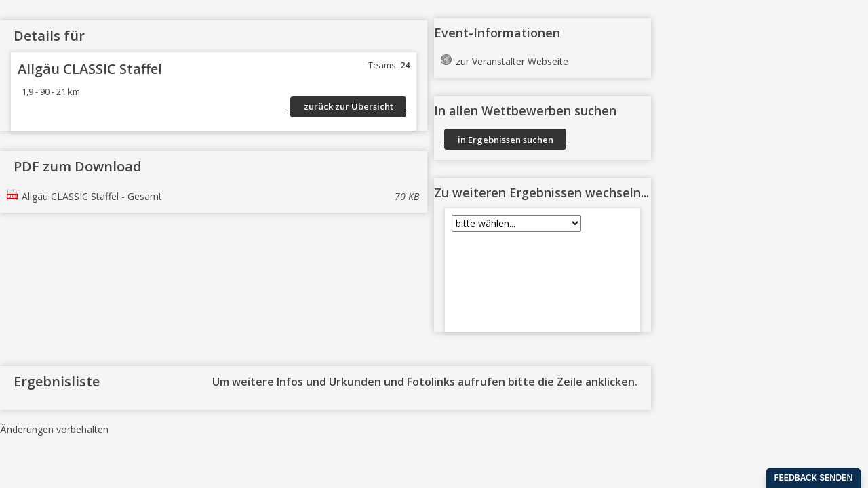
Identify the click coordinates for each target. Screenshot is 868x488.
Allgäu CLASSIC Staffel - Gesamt (220, 196)
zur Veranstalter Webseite (512, 61)
